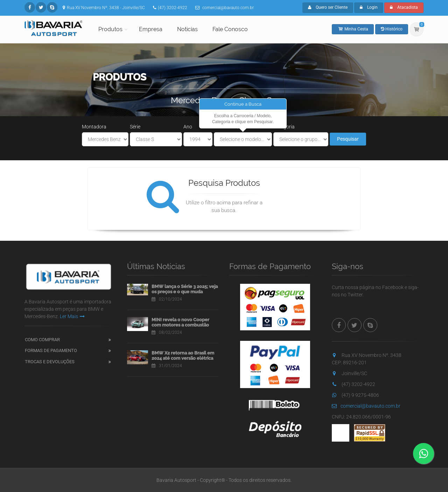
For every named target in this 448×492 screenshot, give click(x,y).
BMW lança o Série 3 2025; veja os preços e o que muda (185, 289)
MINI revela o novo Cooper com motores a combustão (180, 322)
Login (369, 7)
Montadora (94, 127)
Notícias (187, 29)
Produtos (110, 29)
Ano (188, 127)
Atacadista (404, 7)
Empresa (151, 29)
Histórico (392, 29)
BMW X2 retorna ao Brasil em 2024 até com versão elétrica (183, 356)
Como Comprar (42, 340)
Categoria (284, 127)
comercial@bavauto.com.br (366, 406)
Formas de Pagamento (51, 350)
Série (135, 127)
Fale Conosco (230, 29)
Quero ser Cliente (328, 7)
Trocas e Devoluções (50, 362)
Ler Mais (72, 316)
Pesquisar (348, 139)
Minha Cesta (353, 29)
